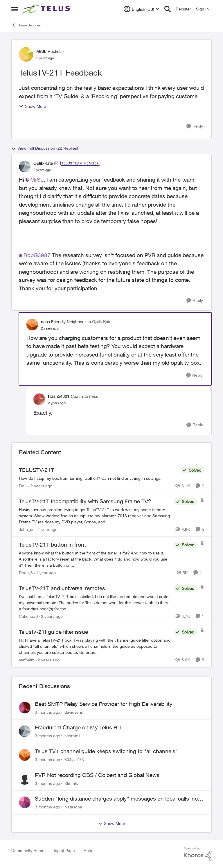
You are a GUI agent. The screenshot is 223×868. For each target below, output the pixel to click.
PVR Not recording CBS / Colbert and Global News (97, 775)
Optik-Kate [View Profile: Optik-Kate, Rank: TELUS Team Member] (43, 163)
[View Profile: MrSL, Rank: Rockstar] (26, 54)
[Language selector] (142, 9)
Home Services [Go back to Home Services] (26, 25)
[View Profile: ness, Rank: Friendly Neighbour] (32, 325)
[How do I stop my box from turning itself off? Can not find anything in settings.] (98, 478)
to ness (91, 396)
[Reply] (195, 126)
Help (88, 850)
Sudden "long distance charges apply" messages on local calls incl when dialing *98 (117, 799)
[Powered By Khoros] (198, 854)
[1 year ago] (47, 529)
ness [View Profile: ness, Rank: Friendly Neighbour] (45, 322)
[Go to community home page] (48, 9)
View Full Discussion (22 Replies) (45, 148)
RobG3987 (37, 255)
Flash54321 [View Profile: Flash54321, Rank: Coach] (59, 396)
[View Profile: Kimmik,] (25, 779)
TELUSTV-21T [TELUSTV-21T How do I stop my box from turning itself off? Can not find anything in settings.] (36, 470)
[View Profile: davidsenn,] (25, 708)
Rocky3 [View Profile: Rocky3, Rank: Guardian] (26, 573)
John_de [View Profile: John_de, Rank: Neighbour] (27, 529)
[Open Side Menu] (15, 9)
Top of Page (64, 850)
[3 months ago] (47, 712)
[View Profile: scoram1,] (25, 731)
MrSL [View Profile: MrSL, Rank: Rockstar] (41, 51)
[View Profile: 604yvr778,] (25, 755)
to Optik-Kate (99, 322)
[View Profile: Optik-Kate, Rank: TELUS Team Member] (25, 167)
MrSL (37, 180)
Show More (33, 106)
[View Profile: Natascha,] (25, 802)
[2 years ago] (40, 486)
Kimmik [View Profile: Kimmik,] (71, 783)
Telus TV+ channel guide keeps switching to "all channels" (106, 751)
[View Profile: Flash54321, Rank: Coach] (39, 399)
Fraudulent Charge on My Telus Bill (78, 727)
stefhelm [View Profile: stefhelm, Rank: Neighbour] (27, 660)
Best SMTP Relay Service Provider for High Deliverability (104, 704)
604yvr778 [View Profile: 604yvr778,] (74, 759)
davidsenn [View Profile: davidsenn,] (74, 712)
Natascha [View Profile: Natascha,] (73, 807)
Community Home (28, 850)
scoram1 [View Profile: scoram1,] (73, 736)
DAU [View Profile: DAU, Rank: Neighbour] (23, 486)
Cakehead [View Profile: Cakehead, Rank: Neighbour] (28, 616)
